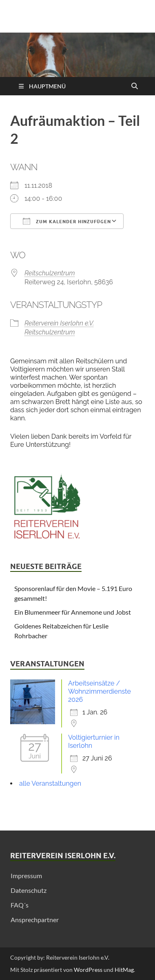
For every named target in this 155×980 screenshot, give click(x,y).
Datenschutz (29, 890)
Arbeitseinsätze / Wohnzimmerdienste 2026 (100, 691)
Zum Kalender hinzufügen (67, 221)
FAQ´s (20, 905)
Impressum (26, 876)
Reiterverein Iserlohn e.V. (59, 323)
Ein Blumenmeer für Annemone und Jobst (73, 612)
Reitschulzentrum (50, 273)
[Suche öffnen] (135, 86)
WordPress (88, 970)
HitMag (124, 970)
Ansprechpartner (35, 920)
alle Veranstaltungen (50, 783)
